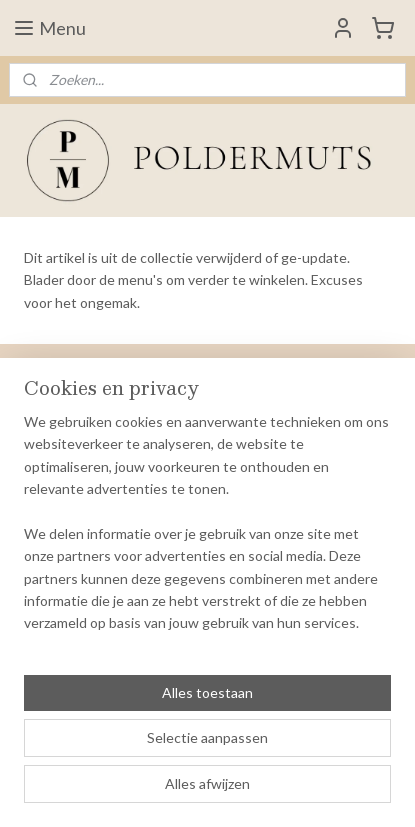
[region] (207, 531)
